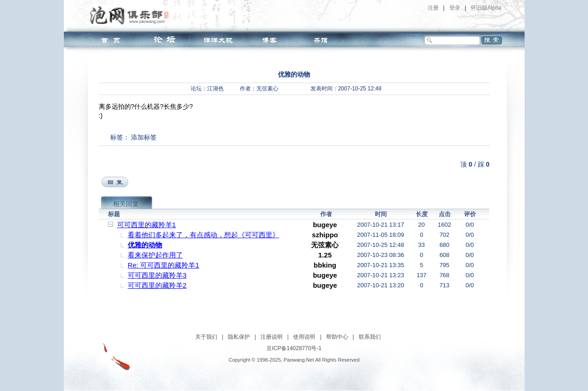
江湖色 (215, 89)
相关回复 (126, 204)
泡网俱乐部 (132, 15)
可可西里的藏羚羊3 (157, 275)
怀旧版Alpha (486, 8)
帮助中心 (337, 337)
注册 (433, 8)
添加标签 (144, 137)
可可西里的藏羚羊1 (147, 225)
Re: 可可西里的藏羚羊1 (164, 265)
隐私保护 (239, 337)
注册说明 (271, 337)
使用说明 (304, 337)
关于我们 (206, 337)
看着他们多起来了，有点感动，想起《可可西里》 (204, 235)
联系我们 (370, 337)
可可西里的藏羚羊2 (157, 285)
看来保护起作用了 (155, 255)
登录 (455, 8)
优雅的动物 (145, 245)
